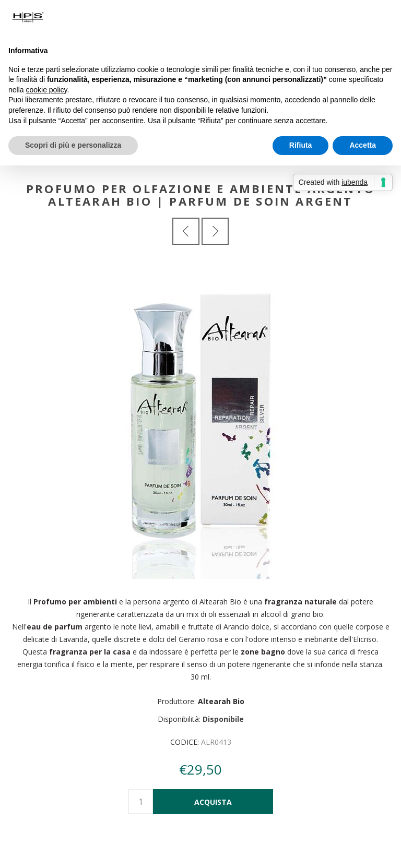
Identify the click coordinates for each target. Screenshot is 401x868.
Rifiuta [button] (301, 145)
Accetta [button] (363, 145)
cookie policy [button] (46, 90)
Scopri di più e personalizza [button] (73, 145)
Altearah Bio (221, 701)
